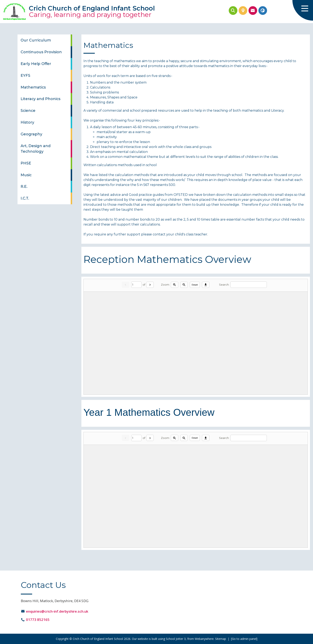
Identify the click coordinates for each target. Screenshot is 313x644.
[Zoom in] (175, 285)
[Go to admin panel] (244, 639)
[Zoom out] (184, 285)
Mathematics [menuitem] (33, 87)
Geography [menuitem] (31, 134)
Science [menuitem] (28, 110)
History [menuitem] (27, 122)
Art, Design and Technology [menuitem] (36, 149)
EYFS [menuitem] (25, 75)
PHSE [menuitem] (26, 163)
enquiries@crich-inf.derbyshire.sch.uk (57, 611)
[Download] (206, 285)
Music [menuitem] (26, 175)
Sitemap (221, 639)
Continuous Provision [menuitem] (41, 52)
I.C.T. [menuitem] (25, 198)
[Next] (150, 285)
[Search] (249, 285)
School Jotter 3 (176, 639)
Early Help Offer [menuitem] (36, 64)
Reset (195, 285)
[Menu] (303, 10)
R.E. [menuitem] (24, 186)
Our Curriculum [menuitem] (36, 40)
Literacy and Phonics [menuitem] (40, 99)
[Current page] (136, 285)
